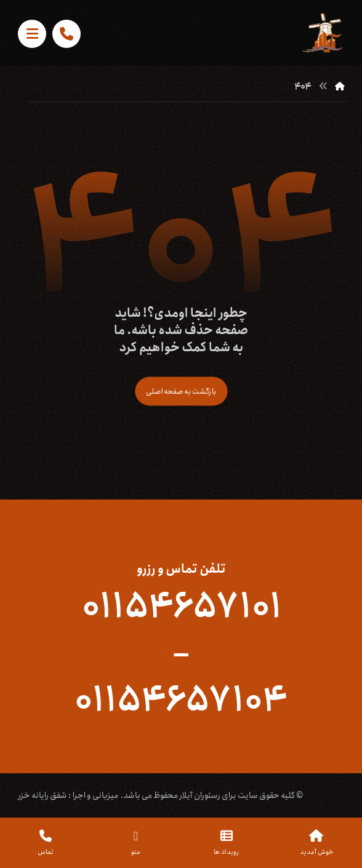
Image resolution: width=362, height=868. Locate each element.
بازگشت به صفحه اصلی (181, 391)
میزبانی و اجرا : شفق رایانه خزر (68, 795)
